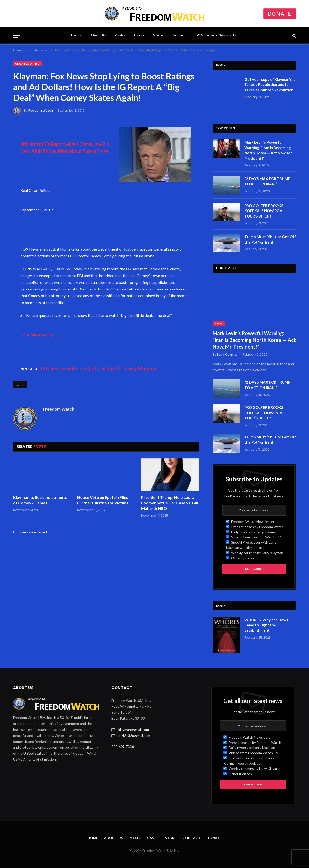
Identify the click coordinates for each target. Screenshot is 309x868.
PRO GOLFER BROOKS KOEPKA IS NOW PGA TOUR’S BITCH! (264, 211)
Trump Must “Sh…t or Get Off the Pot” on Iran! (270, 239)
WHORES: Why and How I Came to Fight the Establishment (266, 625)
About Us (98, 35)
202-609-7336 (123, 747)
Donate (280, 14)
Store (158, 35)
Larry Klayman (228, 354)
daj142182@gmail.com (133, 735)
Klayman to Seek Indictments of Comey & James (40, 500)
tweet (20, 385)
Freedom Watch (41, 110)
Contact (179, 35)
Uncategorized (28, 64)
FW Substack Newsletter (216, 35)
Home (76, 35)
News (219, 323)
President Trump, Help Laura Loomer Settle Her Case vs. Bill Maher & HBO (170, 503)
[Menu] (16, 36)
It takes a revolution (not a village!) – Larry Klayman (99, 368)
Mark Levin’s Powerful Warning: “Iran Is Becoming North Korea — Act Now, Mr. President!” (268, 150)
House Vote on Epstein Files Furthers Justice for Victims (103, 500)
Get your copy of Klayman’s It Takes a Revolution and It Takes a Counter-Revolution (270, 85)
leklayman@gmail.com (132, 729)
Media (120, 35)
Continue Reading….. (39, 335)
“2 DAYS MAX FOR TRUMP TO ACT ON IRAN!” (267, 181)
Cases (139, 35)
